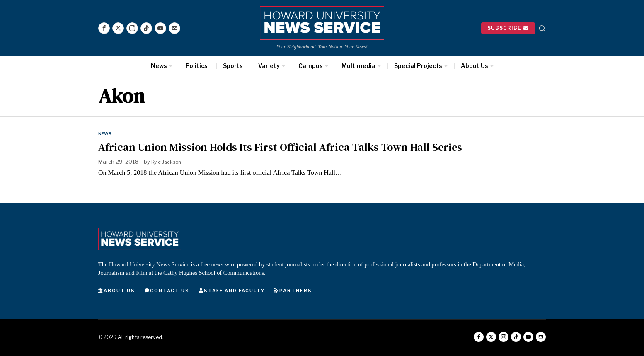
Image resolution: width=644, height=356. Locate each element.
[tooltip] (104, 28)
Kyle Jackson (168, 162)
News (106, 133)
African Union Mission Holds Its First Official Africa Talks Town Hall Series (280, 147)
